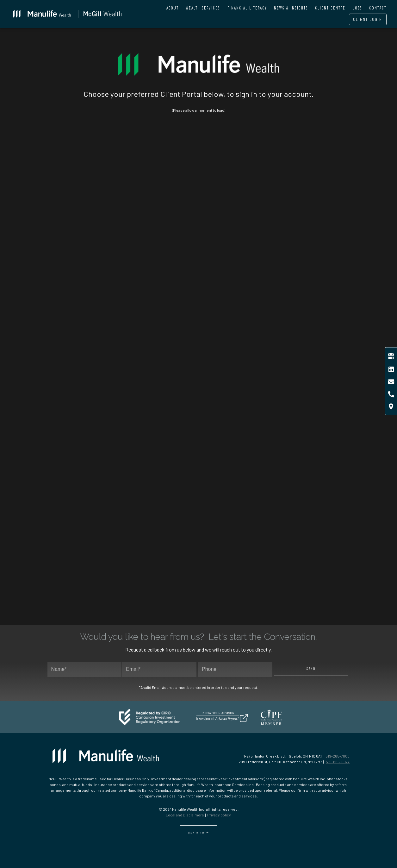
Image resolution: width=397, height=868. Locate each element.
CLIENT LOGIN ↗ (238, 390)
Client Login (368, 19)
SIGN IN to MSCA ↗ (79, 545)
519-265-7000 (338, 756)
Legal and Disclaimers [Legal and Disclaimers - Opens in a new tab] (185, 815)
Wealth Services (203, 8)
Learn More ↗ (119, 223)
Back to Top (198, 833)
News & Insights (291, 8)
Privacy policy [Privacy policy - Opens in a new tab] (219, 815)
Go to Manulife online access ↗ (278, 243)
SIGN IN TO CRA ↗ (159, 545)
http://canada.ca (119, 576)
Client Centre (330, 8)
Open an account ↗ (318, 390)
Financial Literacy (247, 8)
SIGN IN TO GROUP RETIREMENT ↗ (159, 385)
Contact (378, 8)
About (173, 8)
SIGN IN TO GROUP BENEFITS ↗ (80, 385)
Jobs (357, 8)
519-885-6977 (338, 762)
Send (311, 668)
